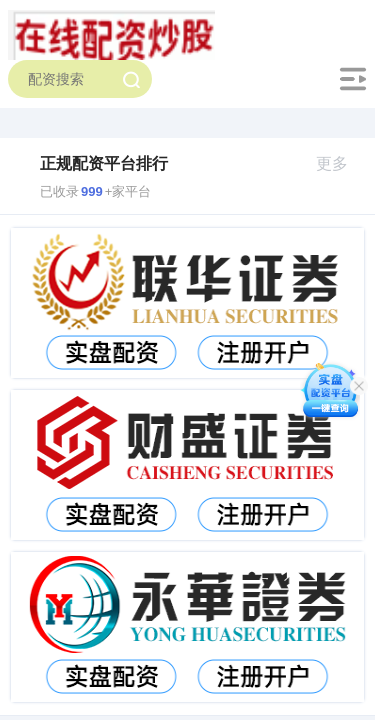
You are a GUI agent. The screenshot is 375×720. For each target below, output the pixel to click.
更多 (340, 163)
